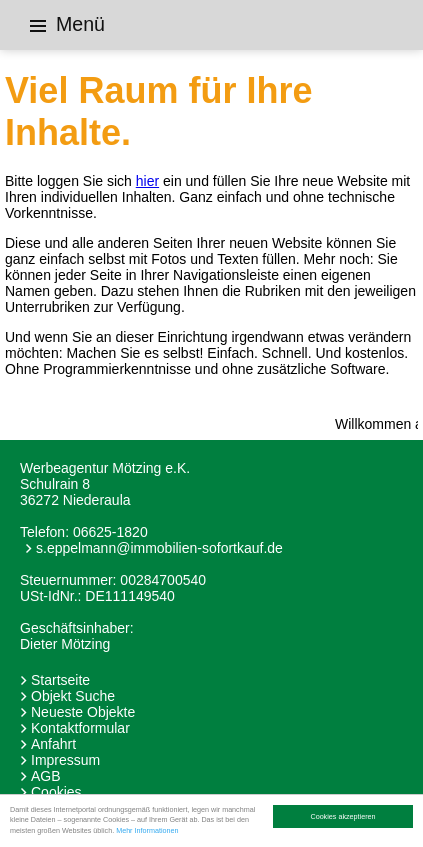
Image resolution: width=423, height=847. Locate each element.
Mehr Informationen (147, 830)
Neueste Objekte (83, 712)
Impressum (65, 760)
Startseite (60, 680)
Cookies (56, 792)
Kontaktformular (80, 728)
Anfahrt (53, 744)
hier (147, 181)
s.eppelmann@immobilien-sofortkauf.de (159, 548)
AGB (46, 776)
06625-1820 (110, 532)
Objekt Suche (73, 696)
